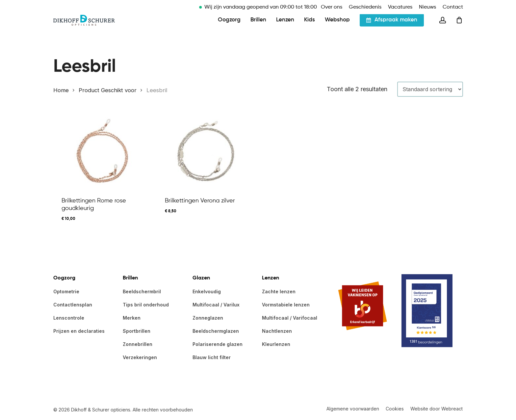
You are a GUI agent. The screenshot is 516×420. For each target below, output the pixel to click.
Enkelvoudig (207, 291)
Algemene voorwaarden (353, 409)
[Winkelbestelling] (430, 89)
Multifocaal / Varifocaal (290, 318)
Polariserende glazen (218, 344)
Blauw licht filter (212, 357)
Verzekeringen (140, 357)
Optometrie (66, 291)
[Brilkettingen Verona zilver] (206, 151)
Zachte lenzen (279, 291)
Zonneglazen (208, 318)
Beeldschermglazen (216, 331)
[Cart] (459, 29)
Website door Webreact (437, 409)
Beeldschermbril (142, 291)
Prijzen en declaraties (79, 331)
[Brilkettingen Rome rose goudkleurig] (103, 151)
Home (61, 90)
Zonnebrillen (138, 344)
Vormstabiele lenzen (286, 305)
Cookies (395, 409)
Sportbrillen (137, 331)
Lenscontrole (69, 318)
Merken (132, 318)
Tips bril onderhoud (146, 305)
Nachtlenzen (277, 331)
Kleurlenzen (276, 344)
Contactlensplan (73, 305)
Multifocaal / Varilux (216, 305)
